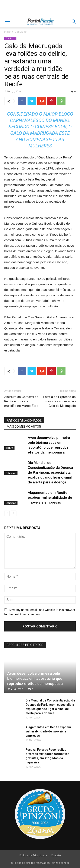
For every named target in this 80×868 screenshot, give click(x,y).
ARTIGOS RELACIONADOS (24, 421)
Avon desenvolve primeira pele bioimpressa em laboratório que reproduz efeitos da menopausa (35, 678)
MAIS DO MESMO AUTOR (24, 427)
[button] (74, 22)
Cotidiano (21, 32)
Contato (56, 855)
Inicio (7, 32)
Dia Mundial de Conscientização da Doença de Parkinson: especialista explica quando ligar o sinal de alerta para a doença (50, 472)
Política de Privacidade (33, 855)
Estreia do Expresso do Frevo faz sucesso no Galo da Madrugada (60, 401)
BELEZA (9, 448)
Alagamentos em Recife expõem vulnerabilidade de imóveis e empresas (50, 497)
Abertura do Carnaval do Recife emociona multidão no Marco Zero (21, 401)
